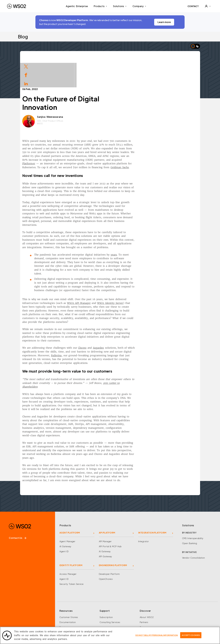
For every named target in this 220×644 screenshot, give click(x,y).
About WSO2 (147, 590)
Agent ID (64, 524)
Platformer (58, 137)
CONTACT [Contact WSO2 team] (193, 6)
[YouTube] (40, 612)
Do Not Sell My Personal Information (157, 637)
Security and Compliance (153, 620)
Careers (144, 605)
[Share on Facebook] (26, 75)
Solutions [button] (120, 6)
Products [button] (100, 6)
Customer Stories (69, 590)
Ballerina (86, 329)
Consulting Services (110, 595)
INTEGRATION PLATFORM (152, 506)
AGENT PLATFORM (70, 506)
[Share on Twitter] (26, 66)
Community (146, 615)
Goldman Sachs (149, 140)
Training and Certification (73, 620)
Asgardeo (128, 321)
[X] (20, 612)
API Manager (105, 514)
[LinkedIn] (30, 612)
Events (63, 600)
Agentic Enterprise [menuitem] (77, 6)
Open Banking (190, 516)
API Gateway (105, 530)
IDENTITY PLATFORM (71, 538)
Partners (144, 595)
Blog (23, 37)
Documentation (68, 595)
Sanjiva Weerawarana (79, 90)
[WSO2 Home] (17, 6)
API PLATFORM (107, 506)
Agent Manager (67, 514)
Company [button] (139, 6)
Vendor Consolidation (194, 531)
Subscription (106, 590)
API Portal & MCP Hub (110, 519)
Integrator (143, 514)
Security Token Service (72, 557)
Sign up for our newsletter (24, 624)
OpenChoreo (106, 552)
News (143, 610)
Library (63, 605)
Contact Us (18, 511)
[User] (208, 6)
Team (143, 600)
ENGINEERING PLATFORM (113, 538)
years (143, 228)
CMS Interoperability (193, 511)
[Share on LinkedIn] (26, 83)
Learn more (164, 22)
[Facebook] (10, 612)
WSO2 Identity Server (139, 276)
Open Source (67, 610)
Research (64, 615)
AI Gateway (65, 519)
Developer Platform (109, 547)
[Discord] (50, 612)
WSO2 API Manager (108, 276)
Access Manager (68, 547)
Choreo (111, 321)
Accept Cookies (191, 637)
